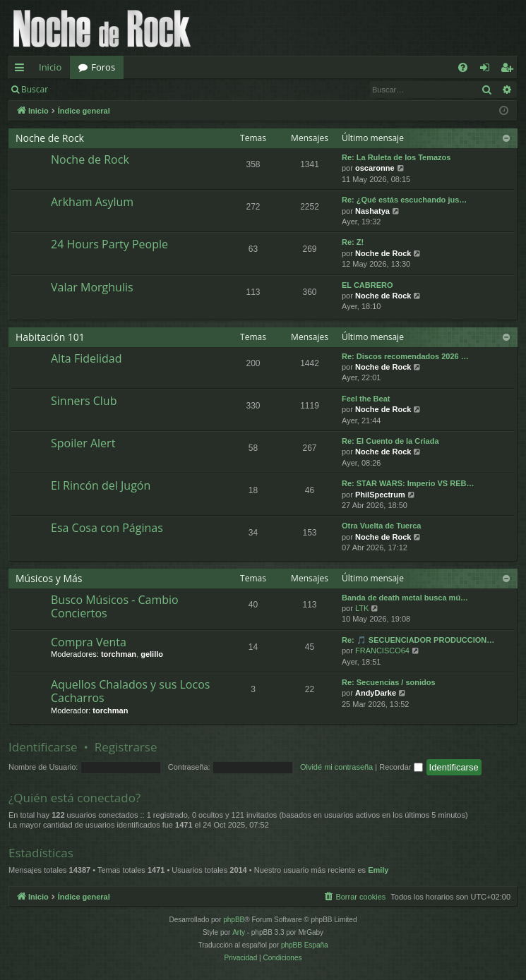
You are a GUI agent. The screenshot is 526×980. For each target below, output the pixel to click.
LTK (362, 608)
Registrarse (160, 89)
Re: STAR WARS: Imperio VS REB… (408, 483)
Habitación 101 (50, 337)
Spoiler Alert (83, 443)
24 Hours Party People (109, 244)
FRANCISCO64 (382, 651)
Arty (239, 932)
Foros (103, 67)
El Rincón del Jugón (101, 485)
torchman (119, 654)
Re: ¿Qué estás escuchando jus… (404, 200)
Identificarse (93, 89)
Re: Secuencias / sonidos (389, 682)
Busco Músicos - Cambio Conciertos (115, 606)
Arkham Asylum (92, 202)
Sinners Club (84, 401)
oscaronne (375, 168)
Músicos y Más (49, 578)
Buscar (35, 89)
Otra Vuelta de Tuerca (381, 526)
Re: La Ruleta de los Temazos (396, 157)
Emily (378, 870)
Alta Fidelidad (86, 358)
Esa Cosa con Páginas (107, 528)
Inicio (50, 67)
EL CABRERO (367, 285)
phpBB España (305, 945)
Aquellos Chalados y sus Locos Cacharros (130, 691)
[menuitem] (463, 67)
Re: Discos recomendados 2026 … (405, 356)
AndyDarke (376, 693)
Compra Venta (89, 642)
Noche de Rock (50, 138)
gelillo (152, 654)
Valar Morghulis (92, 287)
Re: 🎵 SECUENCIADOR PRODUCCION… (418, 640)
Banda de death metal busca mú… (405, 598)
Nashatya (372, 211)
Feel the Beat (366, 399)
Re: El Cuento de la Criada (390, 441)
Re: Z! (353, 242)
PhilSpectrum (380, 495)
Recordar (401, 767)
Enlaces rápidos (22, 70)
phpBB (234, 920)
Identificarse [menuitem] (488, 70)
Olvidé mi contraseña (336, 767)
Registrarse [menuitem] (510, 70)
